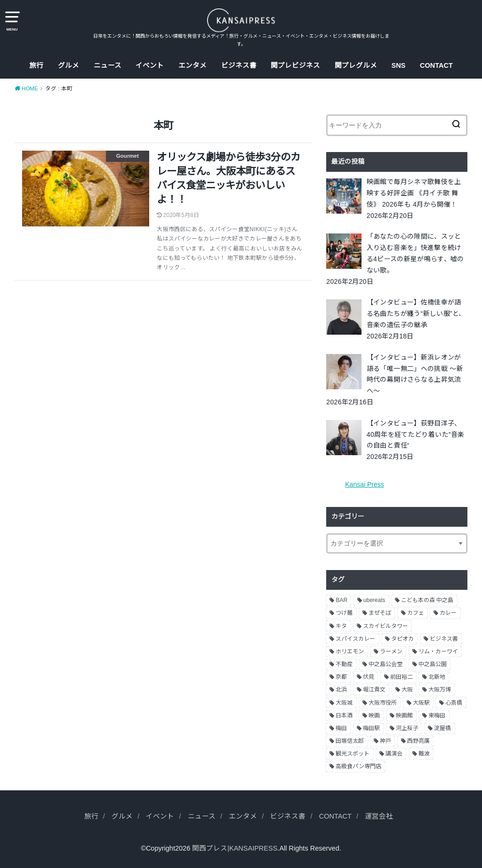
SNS (399, 65)
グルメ (68, 65)
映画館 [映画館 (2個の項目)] (404, 715)
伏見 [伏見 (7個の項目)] (369, 677)
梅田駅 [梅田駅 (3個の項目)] (371, 728)
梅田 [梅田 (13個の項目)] (341, 728)
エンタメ (193, 65)
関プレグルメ (356, 65)
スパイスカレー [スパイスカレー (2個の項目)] (355, 639)
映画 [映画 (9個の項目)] (374, 715)
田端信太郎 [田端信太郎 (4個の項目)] (350, 741)
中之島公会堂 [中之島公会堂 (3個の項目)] (386, 664)
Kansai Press (364, 484)
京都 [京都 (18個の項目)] (341, 677)
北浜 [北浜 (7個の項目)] (341, 690)
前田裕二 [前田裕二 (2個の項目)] (402, 677)
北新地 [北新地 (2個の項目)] (437, 677)
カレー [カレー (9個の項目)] (448, 613)
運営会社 (379, 816)
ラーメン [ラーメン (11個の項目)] (391, 651)
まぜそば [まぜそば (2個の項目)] (380, 613)
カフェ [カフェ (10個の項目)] (416, 613)
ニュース (108, 65)
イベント (150, 65)
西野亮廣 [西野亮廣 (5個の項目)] (418, 741)
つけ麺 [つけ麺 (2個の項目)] (344, 613)
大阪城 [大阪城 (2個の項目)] (344, 703)
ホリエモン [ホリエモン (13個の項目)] (350, 651)
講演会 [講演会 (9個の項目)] (394, 754)
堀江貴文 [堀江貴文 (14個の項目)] (374, 690)
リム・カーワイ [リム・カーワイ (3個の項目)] (438, 651)
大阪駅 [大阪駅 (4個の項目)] (421, 703)
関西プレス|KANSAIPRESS (235, 848)
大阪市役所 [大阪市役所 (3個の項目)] (383, 703)
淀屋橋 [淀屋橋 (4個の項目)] (442, 728)
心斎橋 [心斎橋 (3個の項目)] (454, 703)
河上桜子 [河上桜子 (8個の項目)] (407, 728)
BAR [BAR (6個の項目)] (341, 600)
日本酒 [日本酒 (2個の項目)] (344, 715)
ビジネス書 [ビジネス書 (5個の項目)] (444, 639)
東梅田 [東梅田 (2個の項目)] (437, 715)
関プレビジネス (295, 65)
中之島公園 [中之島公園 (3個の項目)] (433, 664)
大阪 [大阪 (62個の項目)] (407, 690)
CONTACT (436, 65)
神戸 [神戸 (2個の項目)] (386, 741)
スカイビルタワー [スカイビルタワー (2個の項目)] (386, 626)
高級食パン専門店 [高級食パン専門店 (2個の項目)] (358, 766)
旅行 (36, 65)
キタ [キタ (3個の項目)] (341, 626)
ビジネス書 (239, 65)
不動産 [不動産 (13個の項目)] (344, 664)
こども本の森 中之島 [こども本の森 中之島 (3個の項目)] (427, 600)
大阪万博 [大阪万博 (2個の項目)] (440, 690)
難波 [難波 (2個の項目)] (424, 754)
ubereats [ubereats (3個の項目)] (374, 600)
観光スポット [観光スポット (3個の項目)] (353, 754)
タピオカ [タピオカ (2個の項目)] (402, 639)
